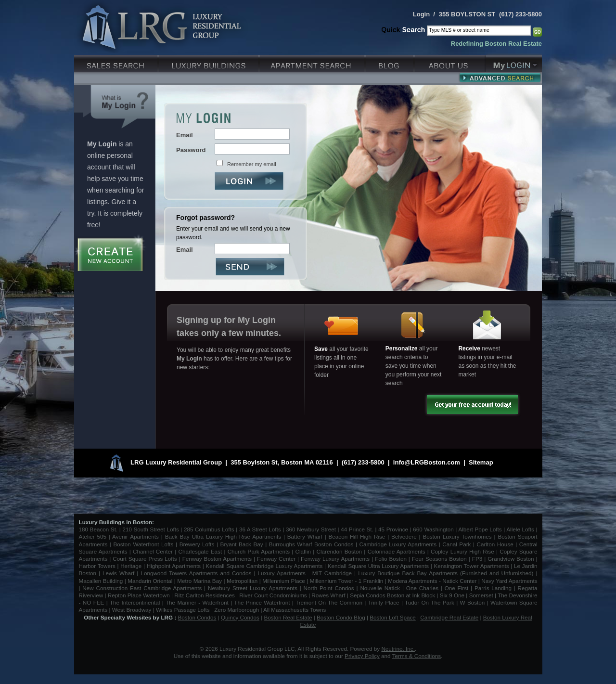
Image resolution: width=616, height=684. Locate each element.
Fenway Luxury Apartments (335, 559)
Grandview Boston (511, 559)
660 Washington (433, 529)
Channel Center (153, 551)
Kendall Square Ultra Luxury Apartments (378, 566)
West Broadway (132, 610)
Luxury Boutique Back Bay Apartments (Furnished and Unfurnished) (446, 573)
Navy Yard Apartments (509, 581)
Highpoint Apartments (175, 566)
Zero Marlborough (237, 610)
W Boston (474, 602)
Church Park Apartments (259, 551)
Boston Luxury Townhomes (457, 536)
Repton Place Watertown (139, 595)
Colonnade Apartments (397, 551)
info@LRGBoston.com (427, 462)
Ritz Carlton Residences (204, 595)
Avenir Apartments (135, 536)
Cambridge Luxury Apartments (398, 544)
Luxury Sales (117, 62)
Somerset (481, 595)
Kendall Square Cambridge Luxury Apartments (265, 566)
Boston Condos (197, 617)
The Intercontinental (135, 602)
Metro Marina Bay (199, 581)
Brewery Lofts (197, 544)
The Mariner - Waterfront (197, 602)
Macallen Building (101, 581)
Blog (391, 62)
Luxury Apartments (313, 62)
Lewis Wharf (118, 573)
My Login (514, 62)
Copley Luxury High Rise (462, 551)
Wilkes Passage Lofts (183, 610)
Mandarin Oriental (150, 581)
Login (421, 14)
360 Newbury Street (311, 529)
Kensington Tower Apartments (472, 566)
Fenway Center (276, 559)
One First (457, 588)
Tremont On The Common (329, 602)
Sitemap (481, 462)
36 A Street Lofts (260, 529)
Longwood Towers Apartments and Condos (196, 573)
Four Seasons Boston (440, 559)
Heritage (131, 566)
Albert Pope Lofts (480, 529)
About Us (450, 62)
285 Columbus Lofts (209, 529)
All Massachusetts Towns (295, 610)
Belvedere (404, 536)
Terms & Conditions (417, 656)
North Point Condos (329, 588)
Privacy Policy (362, 656)
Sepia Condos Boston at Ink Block (392, 595)
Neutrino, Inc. (398, 649)
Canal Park (456, 544)
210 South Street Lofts (150, 529)
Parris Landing (493, 588)
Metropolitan (243, 581)
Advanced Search (500, 77)
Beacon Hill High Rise (357, 536)
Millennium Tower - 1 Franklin (347, 581)
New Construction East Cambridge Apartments (142, 588)
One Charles (422, 588)
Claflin (304, 551)
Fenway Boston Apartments (217, 559)
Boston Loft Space (393, 617)
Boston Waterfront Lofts (143, 544)
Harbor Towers (97, 566)
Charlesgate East (200, 551)
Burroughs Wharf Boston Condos (311, 544)
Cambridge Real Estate (449, 617)
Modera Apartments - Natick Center (432, 581)
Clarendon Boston (340, 551)
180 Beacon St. (98, 529)
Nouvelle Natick (380, 588)
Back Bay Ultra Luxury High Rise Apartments (223, 536)
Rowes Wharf (328, 595)
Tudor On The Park (430, 602)
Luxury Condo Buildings (210, 62)
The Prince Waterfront (262, 602)
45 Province (393, 529)
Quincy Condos (240, 617)
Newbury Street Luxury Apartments (253, 588)
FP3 (478, 559)
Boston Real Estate (288, 617)
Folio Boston (391, 559)
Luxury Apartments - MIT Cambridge (305, 573)
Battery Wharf (305, 536)
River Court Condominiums (273, 595)
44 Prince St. (357, 529)
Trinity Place (385, 602)
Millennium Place (284, 581)
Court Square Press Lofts (145, 559)
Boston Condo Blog (341, 617)
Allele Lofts (520, 529)
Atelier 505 (94, 536)
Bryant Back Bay (242, 544)
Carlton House (495, 544)
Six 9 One (452, 595)
